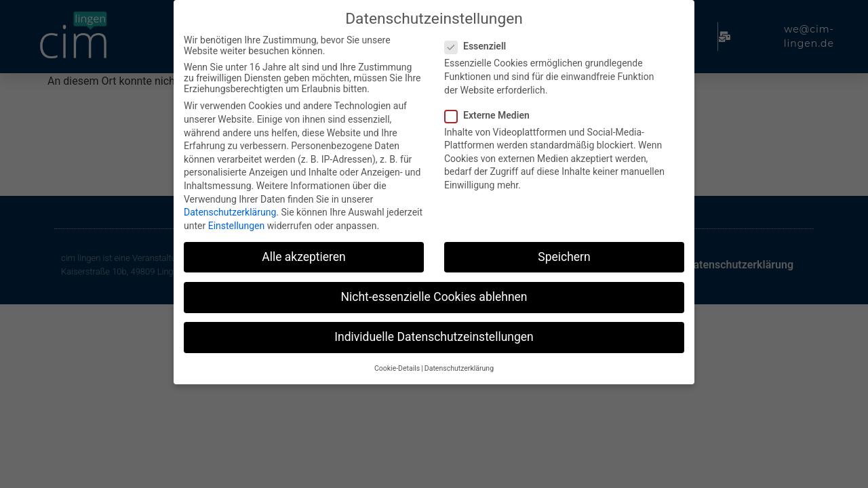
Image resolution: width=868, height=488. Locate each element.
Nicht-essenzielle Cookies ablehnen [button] (434, 293)
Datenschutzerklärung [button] (459, 366)
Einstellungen (237, 222)
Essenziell (479, 43)
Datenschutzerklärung (230, 209)
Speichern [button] (564, 253)
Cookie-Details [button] (397, 366)
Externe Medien (491, 112)
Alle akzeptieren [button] (304, 253)
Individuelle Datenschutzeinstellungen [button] (434, 334)
